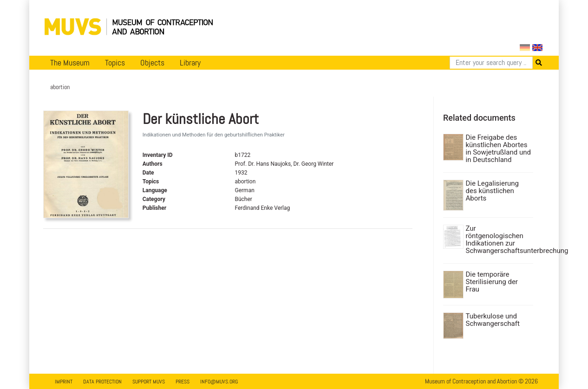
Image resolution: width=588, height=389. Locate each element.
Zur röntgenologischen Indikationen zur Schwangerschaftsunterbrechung (499, 240)
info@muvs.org (219, 382)
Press (183, 382)
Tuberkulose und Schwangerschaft (493, 320)
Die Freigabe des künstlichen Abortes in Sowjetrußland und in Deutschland (498, 149)
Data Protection (102, 382)
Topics (115, 63)
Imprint (64, 382)
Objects (152, 63)
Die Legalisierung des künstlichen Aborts (492, 191)
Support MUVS (149, 382)
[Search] (491, 63)
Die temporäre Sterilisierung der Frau (492, 282)
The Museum (70, 63)
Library (190, 63)
